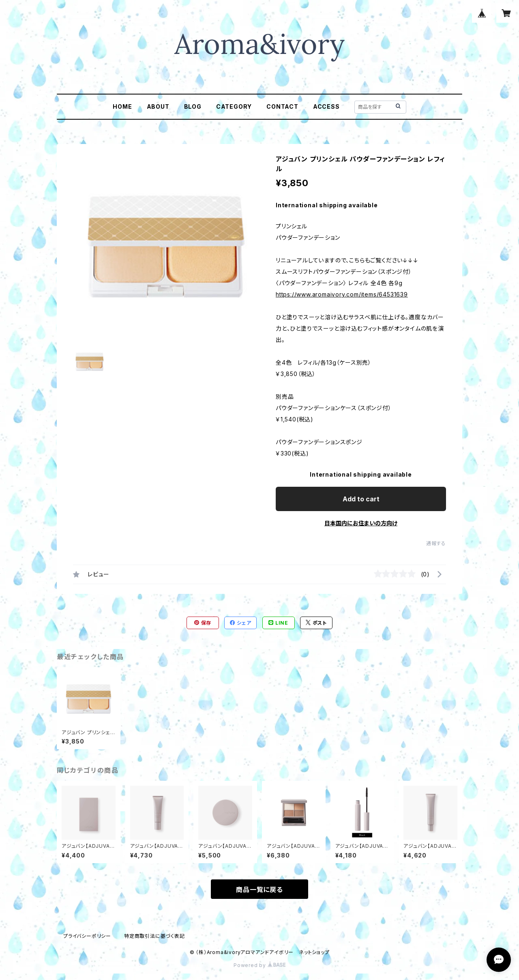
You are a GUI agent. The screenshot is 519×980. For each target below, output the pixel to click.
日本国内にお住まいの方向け (361, 523)
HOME (122, 106)
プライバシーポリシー (87, 936)
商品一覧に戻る (259, 890)
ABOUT (158, 106)
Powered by (259, 965)
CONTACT (282, 106)
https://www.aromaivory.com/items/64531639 (342, 294)
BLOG (193, 106)
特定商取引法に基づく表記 (154, 936)
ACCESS (326, 106)
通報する (436, 543)
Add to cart (361, 499)
